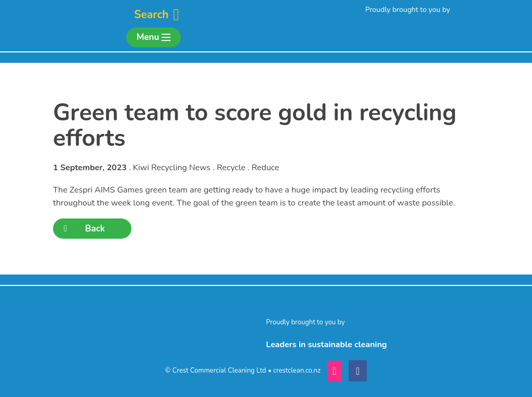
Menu (154, 37)
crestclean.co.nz (297, 371)
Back (84, 229)
